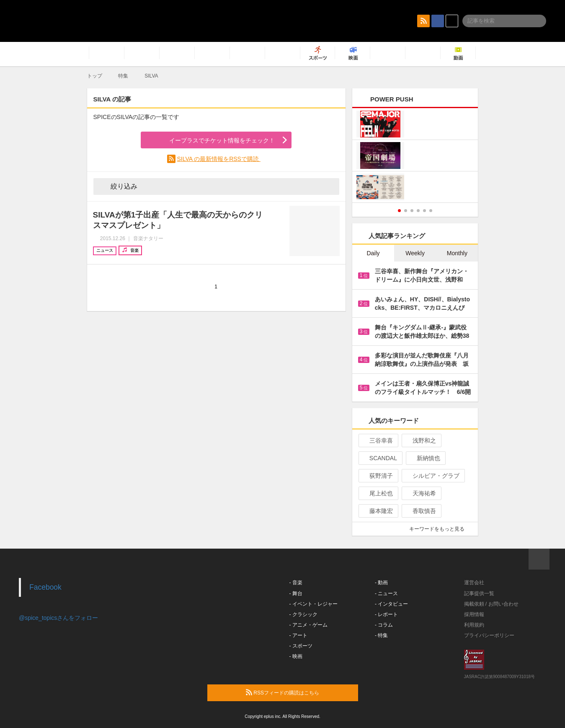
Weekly (415, 253)
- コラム (384, 625)
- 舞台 (296, 593)
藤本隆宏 (378, 511)
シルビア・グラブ (432, 476)
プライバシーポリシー (489, 635)
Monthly (457, 253)
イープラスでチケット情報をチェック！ (212, 140)
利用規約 (474, 625)
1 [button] (399, 211)
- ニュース (386, 593)
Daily (373, 253)
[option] (415, 157)
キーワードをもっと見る (440, 529)
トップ (95, 76)
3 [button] (412, 211)
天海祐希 (421, 493)
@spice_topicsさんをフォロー (58, 618)
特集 (123, 76)
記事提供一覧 (479, 593)
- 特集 (381, 635)
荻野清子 (378, 476)
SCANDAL (380, 458)
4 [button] (418, 211)
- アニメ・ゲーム (308, 625)
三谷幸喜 (378, 440)
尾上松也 (378, 493)
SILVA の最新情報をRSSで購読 (218, 159)
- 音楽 (296, 583)
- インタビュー (391, 604)
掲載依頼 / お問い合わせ (491, 604)
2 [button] (406, 211)
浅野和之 (421, 440)
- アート (298, 635)
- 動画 (381, 583)
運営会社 (474, 583)
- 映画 (296, 656)
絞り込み (118, 186)
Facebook (45, 587)
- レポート (386, 614)
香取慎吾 (421, 511)
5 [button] (424, 211)
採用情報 (474, 614)
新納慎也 (425, 458)
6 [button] (431, 211)
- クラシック (303, 614)
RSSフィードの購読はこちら (299, 692)
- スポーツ (301, 646)
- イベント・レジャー (313, 604)
